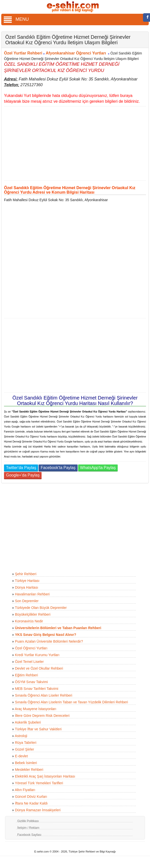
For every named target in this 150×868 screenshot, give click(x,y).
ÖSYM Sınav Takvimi (31, 682)
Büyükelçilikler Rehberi (33, 614)
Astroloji (21, 736)
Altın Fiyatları (25, 790)
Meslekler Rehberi (29, 770)
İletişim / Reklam (28, 828)
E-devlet (21, 756)
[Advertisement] (73, 143)
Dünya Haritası (27, 587)
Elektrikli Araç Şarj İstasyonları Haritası (45, 776)
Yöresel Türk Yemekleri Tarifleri (39, 783)
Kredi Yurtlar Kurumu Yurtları (37, 655)
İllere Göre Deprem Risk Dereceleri (42, 716)
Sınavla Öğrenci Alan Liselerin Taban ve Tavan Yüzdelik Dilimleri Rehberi (71, 702)
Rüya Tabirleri (26, 743)
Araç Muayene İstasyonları (36, 709)
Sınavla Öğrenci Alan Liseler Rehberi (44, 695)
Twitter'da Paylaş (21, 468)
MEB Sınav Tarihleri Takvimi (37, 689)
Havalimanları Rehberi (32, 594)
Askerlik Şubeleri (28, 722)
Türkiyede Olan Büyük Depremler (41, 608)
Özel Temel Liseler (29, 662)
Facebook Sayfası (29, 835)
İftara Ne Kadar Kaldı (31, 803)
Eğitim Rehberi (27, 675)
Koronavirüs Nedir (29, 621)
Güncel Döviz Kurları (31, 797)
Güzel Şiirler (25, 749)
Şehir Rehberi (26, 574)
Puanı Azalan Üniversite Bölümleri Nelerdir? (49, 641)
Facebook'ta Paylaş (58, 468)
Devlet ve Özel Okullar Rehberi (39, 668)
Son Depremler (27, 601)
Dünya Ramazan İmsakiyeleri (38, 810)
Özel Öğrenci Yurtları (31, 648)
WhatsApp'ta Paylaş (98, 468)
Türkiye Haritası (27, 581)
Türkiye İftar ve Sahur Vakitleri (38, 729)
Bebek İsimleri (26, 763)
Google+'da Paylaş (23, 475)
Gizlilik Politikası (28, 821)
